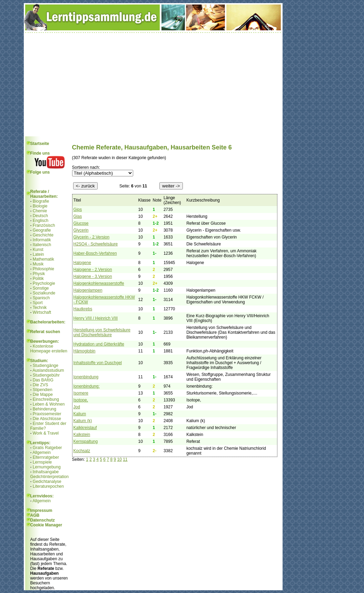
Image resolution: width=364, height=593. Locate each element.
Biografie (41, 201)
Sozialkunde (44, 293)
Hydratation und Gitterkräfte (99, 344)
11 (125, 459)
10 (119, 459)
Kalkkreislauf (85, 428)
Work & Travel (46, 433)
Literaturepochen (48, 486)
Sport (38, 303)
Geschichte (43, 235)
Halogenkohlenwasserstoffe (99, 283)
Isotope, (81, 400)
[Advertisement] (153, 85)
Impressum (41, 511)
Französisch (44, 225)
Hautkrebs (83, 309)
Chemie (40, 211)
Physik (39, 274)
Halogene (82, 263)
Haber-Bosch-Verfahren (95, 253)
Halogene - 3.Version (93, 276)
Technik (40, 308)
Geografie (42, 230)
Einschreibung (46, 399)
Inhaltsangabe (46, 472)
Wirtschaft (42, 312)
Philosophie (43, 269)
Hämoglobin (85, 351)
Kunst (38, 250)
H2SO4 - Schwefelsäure (96, 244)
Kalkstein (82, 435)
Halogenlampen (88, 290)
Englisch (41, 221)
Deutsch (40, 216)
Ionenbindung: (87, 386)
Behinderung (45, 409)
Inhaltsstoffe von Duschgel (98, 363)
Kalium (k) (83, 421)
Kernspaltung (86, 441)
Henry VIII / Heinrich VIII (96, 318)
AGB (35, 515)
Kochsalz (82, 451)
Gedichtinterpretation (50, 477)
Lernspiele (42, 462)
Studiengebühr (46, 375)
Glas (78, 216)
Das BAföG (43, 380)
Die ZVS (41, 385)
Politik (38, 279)
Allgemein (42, 453)
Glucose (81, 223)
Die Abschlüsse (47, 419)
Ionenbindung (86, 377)
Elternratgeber (46, 457)
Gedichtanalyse (47, 482)
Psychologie (44, 283)
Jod (77, 407)
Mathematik (43, 259)
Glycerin (81, 230)
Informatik (42, 240)
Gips (78, 210)
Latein (38, 254)
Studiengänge (46, 366)
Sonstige (41, 288)
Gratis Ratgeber (47, 448)
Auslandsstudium (48, 370)
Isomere (81, 393)
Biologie (40, 206)
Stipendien (43, 390)
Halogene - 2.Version (93, 270)
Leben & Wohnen (49, 404)
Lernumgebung (47, 467)
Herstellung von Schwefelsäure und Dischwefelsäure (102, 332)
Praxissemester (47, 414)
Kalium (80, 414)
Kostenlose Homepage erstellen (49, 349)
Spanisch (41, 298)
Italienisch (42, 245)
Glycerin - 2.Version (92, 237)
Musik (38, 264)
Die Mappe (43, 395)
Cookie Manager (46, 525)
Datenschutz (43, 520)
